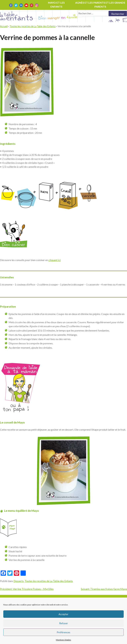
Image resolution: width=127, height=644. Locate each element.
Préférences (63, 632)
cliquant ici (55, 260)
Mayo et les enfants (56, 5)
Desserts (19, 581)
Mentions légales (63, 640)
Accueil (4, 26)
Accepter (63, 614)
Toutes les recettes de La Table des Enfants (33, 26)
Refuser (64, 623)
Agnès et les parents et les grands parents (100, 5)
